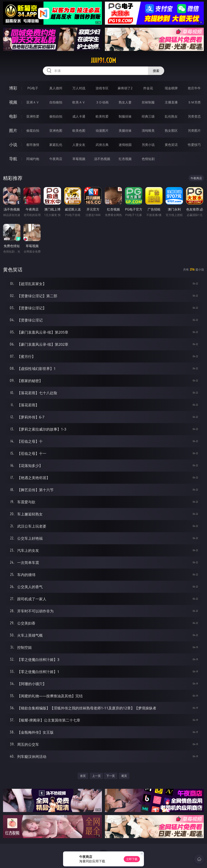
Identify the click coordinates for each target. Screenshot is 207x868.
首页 (83, 776)
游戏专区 (102, 88)
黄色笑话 (171, 145)
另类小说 (148, 145)
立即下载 (132, 859)
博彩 (13, 88)
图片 (13, 130)
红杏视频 (125, 159)
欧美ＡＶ (79, 102)
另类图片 (194, 131)
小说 (13, 145)
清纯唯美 (148, 131)
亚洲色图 (56, 131)
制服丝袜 (125, 116)
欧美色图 (79, 131)
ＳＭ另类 (194, 102)
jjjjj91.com (103, 60)
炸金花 (148, 88)
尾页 (124, 776)
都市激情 (33, 145)
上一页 (96, 776)
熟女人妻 (125, 102)
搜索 (156, 71)
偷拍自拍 (56, 116)
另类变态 (194, 116)
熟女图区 (171, 131)
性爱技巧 (194, 145)
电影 (13, 116)
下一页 (111, 776)
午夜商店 (56, 159)
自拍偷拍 (56, 102)
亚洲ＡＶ (33, 102)
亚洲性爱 (33, 116)
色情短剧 (148, 159)
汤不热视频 (102, 159)
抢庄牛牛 (194, 88)
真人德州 (56, 88)
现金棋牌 (171, 88)
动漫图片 (102, 131)
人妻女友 (79, 145)
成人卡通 (79, 116)
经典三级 (148, 116)
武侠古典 (102, 145)
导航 (13, 159)
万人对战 (79, 88)
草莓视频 (79, 159)
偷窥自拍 (33, 131)
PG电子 (33, 88)
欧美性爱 (102, 116)
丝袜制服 (148, 102)
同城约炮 (33, 159)
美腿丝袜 (125, 131)
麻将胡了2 (125, 88)
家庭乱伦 (56, 145)
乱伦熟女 (171, 116)
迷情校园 (125, 145)
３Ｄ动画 (102, 102)
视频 (13, 102)
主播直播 (171, 102)
